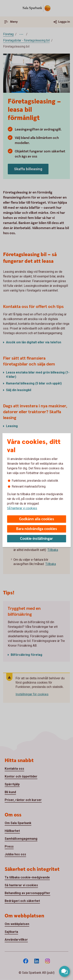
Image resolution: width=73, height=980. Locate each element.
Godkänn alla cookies (37, 519)
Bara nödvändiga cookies (37, 529)
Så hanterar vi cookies (22, 508)
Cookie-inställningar (36, 539)
